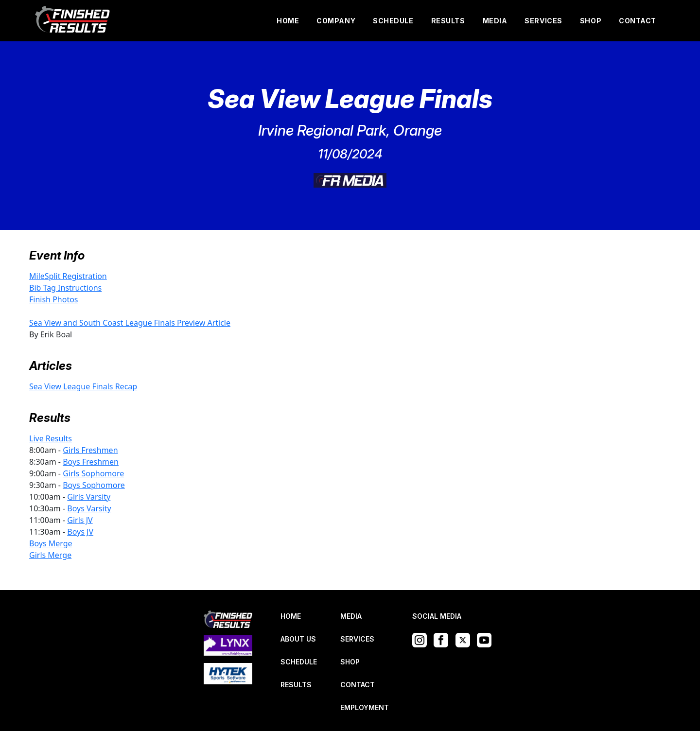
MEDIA (495, 21)
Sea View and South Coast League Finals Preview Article (130, 323)
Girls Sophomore (93, 473)
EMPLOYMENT (365, 707)
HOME (288, 21)
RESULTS (448, 21)
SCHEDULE (393, 21)
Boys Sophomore (94, 485)
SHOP (591, 21)
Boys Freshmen (91, 462)
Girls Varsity (89, 497)
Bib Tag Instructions (65, 288)
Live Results (51, 438)
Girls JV (80, 520)
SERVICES (543, 21)
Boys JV (80, 532)
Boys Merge (51, 543)
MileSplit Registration (68, 276)
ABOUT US (298, 639)
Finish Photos (54, 299)
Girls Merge (50, 555)
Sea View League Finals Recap (83, 386)
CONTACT (638, 21)
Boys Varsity (89, 508)
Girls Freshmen (90, 450)
